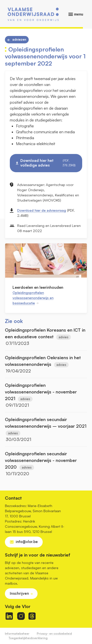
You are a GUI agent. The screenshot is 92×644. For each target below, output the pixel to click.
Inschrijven (19, 593)
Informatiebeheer (17, 634)
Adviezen (19, 39)
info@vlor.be (27, 542)
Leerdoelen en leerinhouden (38, 287)
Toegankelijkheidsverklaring (28, 638)
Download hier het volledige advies (48, 163)
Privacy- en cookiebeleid (54, 634)
